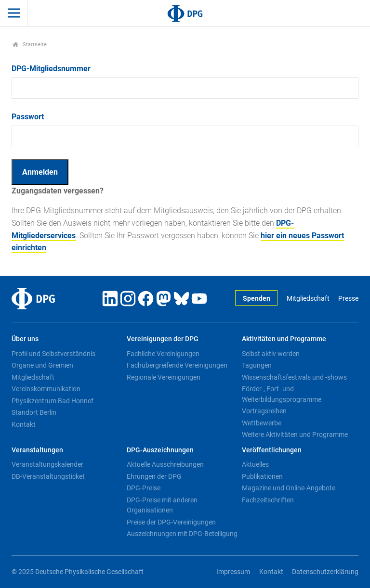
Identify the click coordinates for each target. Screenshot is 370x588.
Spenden (257, 299)
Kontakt (24, 424)
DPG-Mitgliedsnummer (51, 69)
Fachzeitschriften (268, 500)
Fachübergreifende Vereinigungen (177, 365)
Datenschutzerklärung (325, 572)
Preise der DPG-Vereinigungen (171, 522)
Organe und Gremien (42, 365)
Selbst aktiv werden (271, 354)
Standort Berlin (34, 412)
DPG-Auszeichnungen (160, 450)
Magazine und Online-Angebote (289, 488)
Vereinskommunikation (46, 389)
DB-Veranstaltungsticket (48, 476)
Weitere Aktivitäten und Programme (295, 435)
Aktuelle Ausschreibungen (165, 464)
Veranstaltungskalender (47, 464)
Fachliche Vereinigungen (163, 354)
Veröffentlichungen (272, 450)
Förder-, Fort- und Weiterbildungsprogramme (282, 394)
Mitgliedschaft (308, 299)
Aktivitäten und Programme (284, 339)
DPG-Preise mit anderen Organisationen (162, 505)
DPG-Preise (144, 488)
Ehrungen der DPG (154, 476)
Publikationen (262, 476)
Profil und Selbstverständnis (53, 354)
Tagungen (257, 365)
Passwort (28, 117)
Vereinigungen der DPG (163, 339)
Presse (348, 299)
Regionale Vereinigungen (164, 377)
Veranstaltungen (37, 450)
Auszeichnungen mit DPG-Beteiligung (182, 534)
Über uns (25, 339)
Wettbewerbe (262, 423)
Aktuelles (255, 464)
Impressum (233, 572)
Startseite (30, 45)
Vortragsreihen (264, 411)
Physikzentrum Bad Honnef (53, 401)
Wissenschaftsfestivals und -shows (294, 377)
